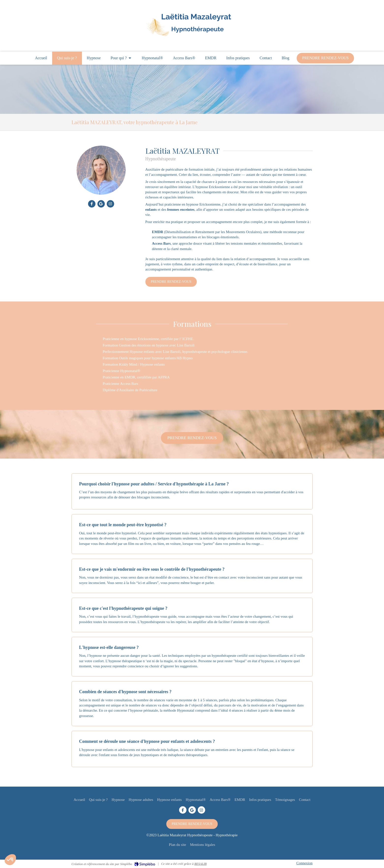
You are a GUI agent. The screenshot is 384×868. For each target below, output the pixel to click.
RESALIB (200, 864)
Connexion (305, 863)
